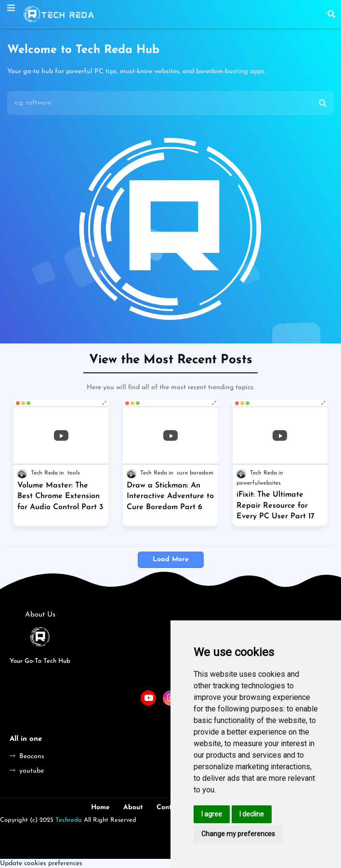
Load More (171, 559)
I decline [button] (252, 814)
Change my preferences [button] (238, 834)
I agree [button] (212, 814)
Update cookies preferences (41, 863)
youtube (32, 771)
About (133, 808)
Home (100, 808)
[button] (331, 14)
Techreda (69, 820)
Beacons (32, 756)
